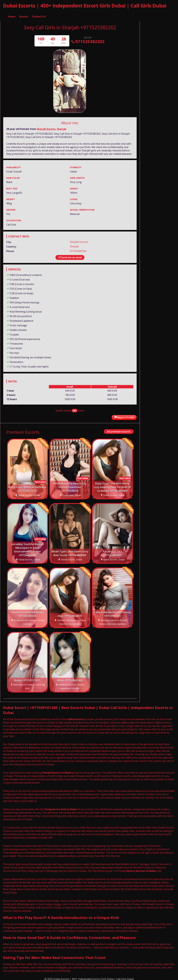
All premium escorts (119, 430)
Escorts (24, 13)
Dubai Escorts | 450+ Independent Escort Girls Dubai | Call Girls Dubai (85, 6)
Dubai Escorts (76, 718)
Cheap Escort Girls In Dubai (61, 808)
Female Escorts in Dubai (57, 771)
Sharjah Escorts (46, 128)
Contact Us (39, 13)
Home (12, 13)
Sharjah (62, 128)
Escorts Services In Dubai (141, 870)
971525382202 (88, 40)
